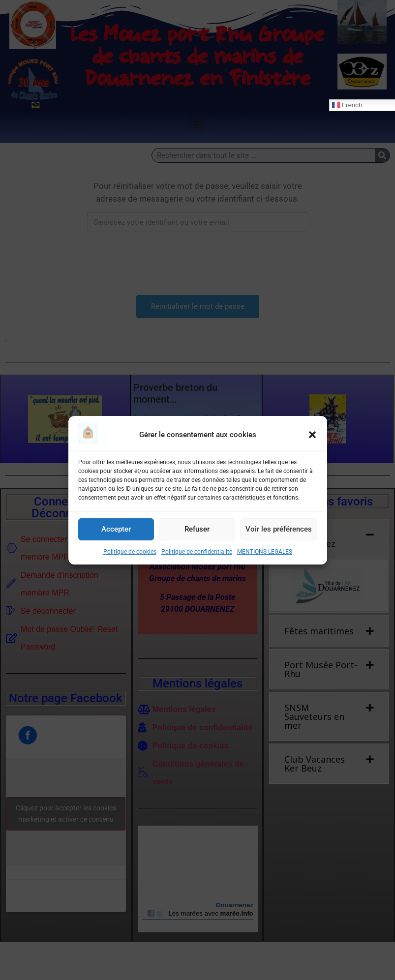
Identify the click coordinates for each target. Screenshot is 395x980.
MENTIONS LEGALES (265, 552)
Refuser (197, 529)
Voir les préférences (279, 529)
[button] (312, 435)
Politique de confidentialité (197, 552)
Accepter (116, 529)
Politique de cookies (130, 552)
